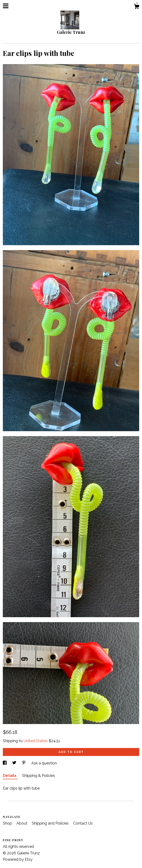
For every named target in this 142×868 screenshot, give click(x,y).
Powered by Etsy (18, 859)
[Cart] (137, 7)
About (22, 823)
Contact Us (83, 823)
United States (35, 741)
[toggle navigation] (6, 6)
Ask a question (44, 763)
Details (10, 776)
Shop (8, 823)
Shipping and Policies (51, 823)
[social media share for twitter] (15, 763)
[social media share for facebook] (5, 763)
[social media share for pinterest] (24, 763)
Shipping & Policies (39, 776)
